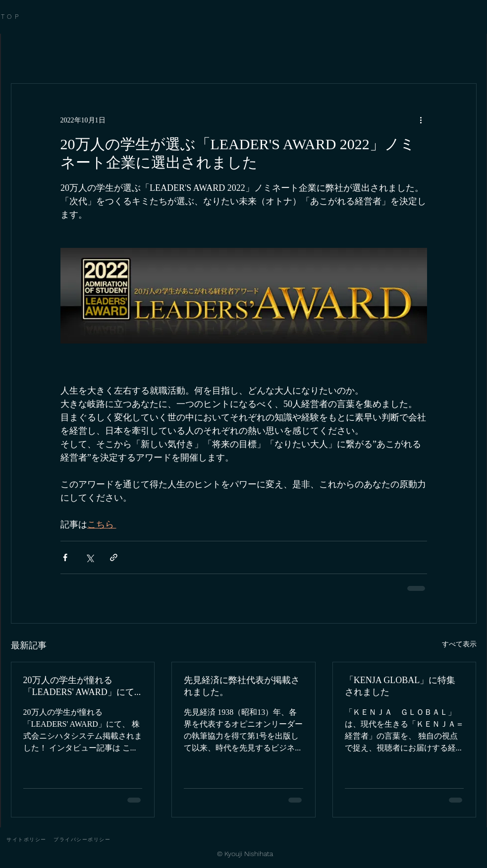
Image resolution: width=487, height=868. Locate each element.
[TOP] (24, 17)
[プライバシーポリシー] (82, 840)
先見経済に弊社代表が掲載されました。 (242, 686)
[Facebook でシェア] (65, 557)
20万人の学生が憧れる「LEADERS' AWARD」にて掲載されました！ (79, 687)
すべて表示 (459, 644)
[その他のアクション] (421, 119)
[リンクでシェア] (114, 557)
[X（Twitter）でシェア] (89, 557)
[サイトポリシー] (27, 840)
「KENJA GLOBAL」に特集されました (400, 686)
